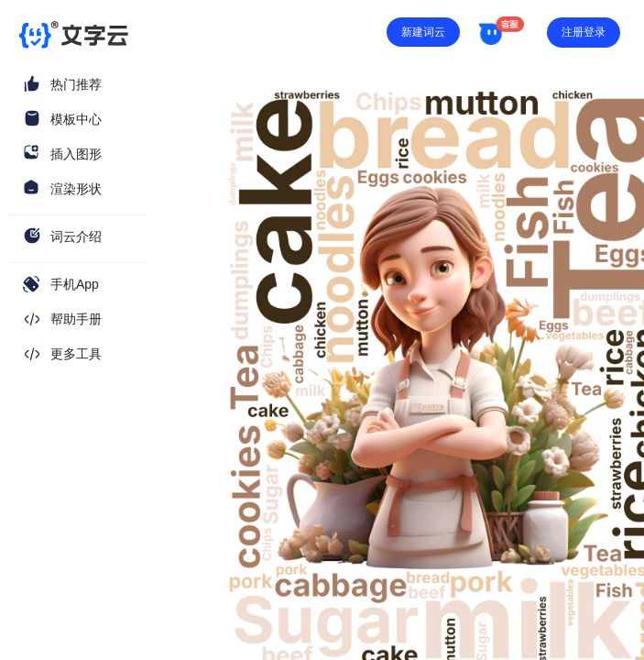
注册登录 (584, 32)
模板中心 (76, 119)
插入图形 (76, 154)
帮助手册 (76, 319)
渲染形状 (76, 189)
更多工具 (76, 354)
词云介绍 (76, 236)
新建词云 (423, 32)
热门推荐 (76, 84)
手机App (75, 284)
